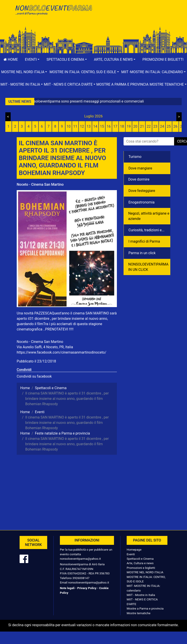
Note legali (67, 588)
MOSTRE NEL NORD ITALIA (145, 572)
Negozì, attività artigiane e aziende (149, 216)
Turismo (135, 157)
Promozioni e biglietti (163, 59)
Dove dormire (139, 179)
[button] (32, 60)
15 (102, 126)
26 (175, 126)
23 (155, 126)
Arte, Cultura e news (140, 563)
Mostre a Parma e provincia (122, 84)
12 (82, 126)
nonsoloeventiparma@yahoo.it (80, 559)
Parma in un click (142, 253)
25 (169, 126)
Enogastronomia (141, 202)
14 (95, 126)
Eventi (131, 554)
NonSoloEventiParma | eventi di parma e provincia (53, 13)
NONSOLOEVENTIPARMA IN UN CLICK (148, 267)
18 (122, 126)
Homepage (134, 549)
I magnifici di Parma (144, 241)
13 (89, 126)
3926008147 (81, 578)
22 (149, 126)
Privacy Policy (87, 588)
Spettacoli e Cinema (140, 559)
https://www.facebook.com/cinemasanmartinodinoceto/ (61, 352)
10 (69, 126)
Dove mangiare (140, 168)
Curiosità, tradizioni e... (146, 230)
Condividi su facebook (34, 376)
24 (162, 126)
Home (11, 59)
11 (75, 126)
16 (109, 126)
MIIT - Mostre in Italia (141, 595)
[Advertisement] (134, 18)
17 (115, 126)
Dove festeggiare (142, 191)
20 (135, 126)
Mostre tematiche (139, 613)
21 (142, 126)
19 (129, 126)
